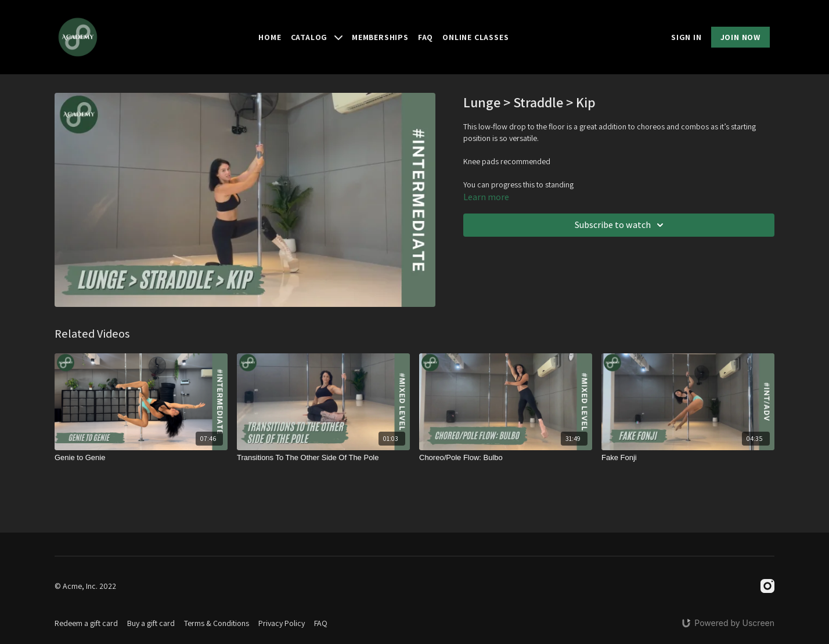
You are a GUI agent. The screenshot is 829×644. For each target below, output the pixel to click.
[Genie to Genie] (141, 458)
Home (270, 37)
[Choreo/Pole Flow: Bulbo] (506, 458)
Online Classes (475, 37)
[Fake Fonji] (688, 458)
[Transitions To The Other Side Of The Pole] (323, 458)
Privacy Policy (282, 623)
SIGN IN (686, 37)
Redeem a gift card (86, 623)
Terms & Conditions (217, 623)
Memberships (380, 37)
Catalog (317, 37)
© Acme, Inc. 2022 (85, 586)
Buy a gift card (151, 623)
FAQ (426, 37)
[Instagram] (767, 586)
